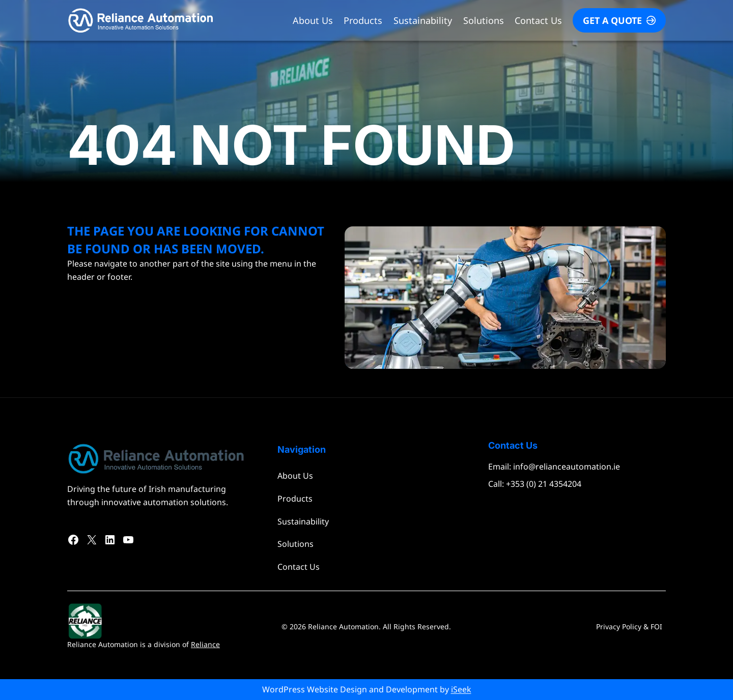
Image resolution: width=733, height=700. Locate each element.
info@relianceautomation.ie (567, 466)
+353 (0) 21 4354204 (544, 484)
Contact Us (538, 20)
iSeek (461, 689)
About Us (313, 20)
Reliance (205, 644)
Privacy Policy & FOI (629, 626)
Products (363, 20)
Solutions (484, 20)
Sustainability (423, 20)
